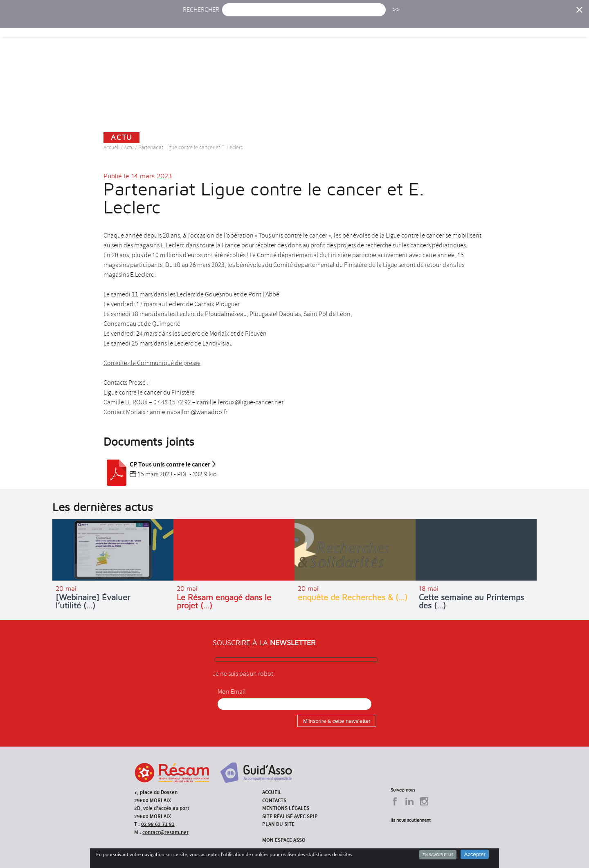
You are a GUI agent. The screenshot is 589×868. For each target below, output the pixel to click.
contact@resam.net (165, 832)
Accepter (475, 854)
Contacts (274, 800)
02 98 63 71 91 (158, 824)
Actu (234, 24)
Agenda (269, 24)
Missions (365, 24)
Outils (498, 24)
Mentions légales (286, 808)
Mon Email (232, 692)
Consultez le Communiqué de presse (152, 363)
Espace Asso (541, 24)
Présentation (315, 24)
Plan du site (278, 824)
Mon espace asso (284, 840)
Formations (411, 24)
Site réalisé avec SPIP (290, 816)
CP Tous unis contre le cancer (160, 464)
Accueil (200, 24)
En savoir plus (438, 855)
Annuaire (458, 24)
